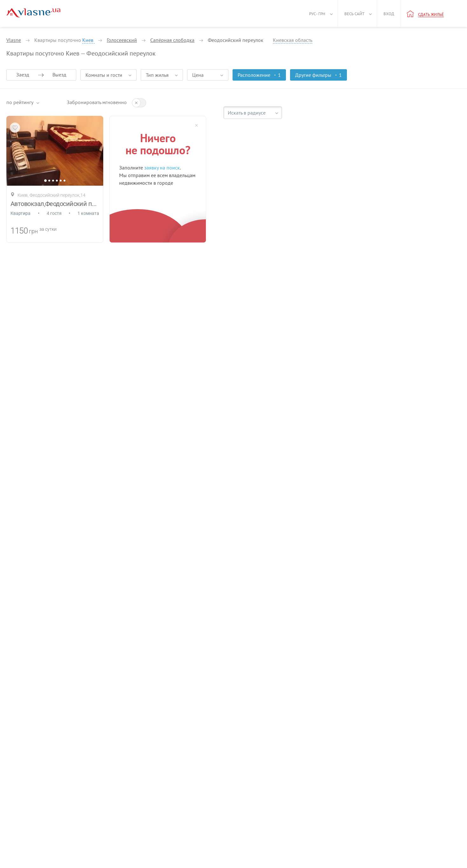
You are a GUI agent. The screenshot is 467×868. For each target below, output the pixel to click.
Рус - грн (317, 14)
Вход (389, 14)
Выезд (59, 75)
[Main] (33, 13)
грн (33, 231)
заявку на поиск (162, 168)
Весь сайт (354, 14)
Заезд (23, 75)
